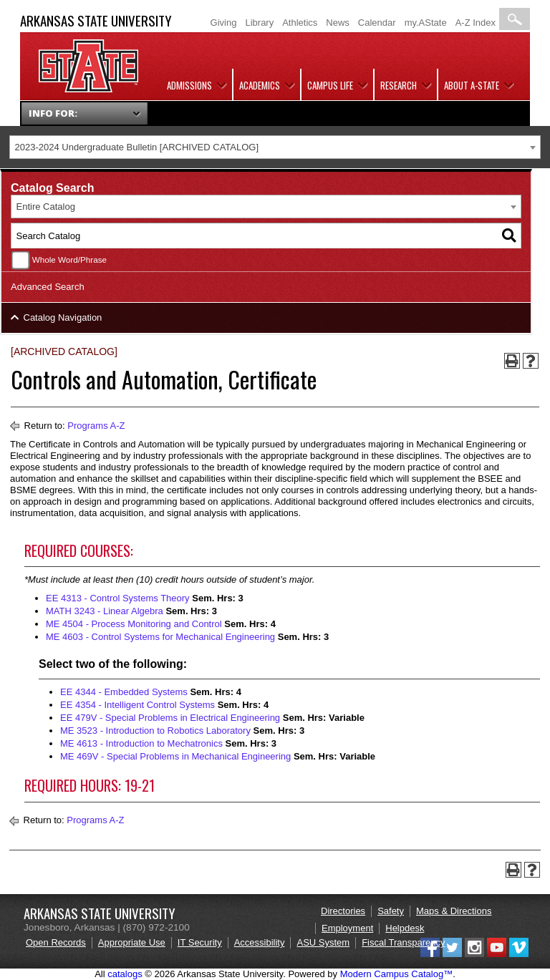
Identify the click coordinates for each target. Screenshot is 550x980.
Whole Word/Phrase (69, 259)
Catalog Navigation (63, 317)
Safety (391, 911)
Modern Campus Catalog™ (397, 974)
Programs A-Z (96, 426)
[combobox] (275, 147)
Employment (347, 928)
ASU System (323, 942)
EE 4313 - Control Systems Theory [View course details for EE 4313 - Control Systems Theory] (118, 598)
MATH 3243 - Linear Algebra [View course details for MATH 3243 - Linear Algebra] (105, 611)
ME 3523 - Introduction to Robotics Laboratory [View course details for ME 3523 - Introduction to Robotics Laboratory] (155, 731)
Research (399, 85)
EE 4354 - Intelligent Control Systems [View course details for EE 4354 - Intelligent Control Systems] (137, 705)
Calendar (377, 23)
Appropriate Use (132, 942)
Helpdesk (405, 928)
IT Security (200, 942)
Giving (224, 23)
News (338, 23)
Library (259, 23)
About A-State (472, 85)
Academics (260, 85)
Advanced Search (48, 287)
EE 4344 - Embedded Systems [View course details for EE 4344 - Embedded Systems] (124, 692)
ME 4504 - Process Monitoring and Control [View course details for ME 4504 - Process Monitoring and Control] (134, 624)
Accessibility (260, 942)
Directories (343, 911)
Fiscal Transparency (403, 942)
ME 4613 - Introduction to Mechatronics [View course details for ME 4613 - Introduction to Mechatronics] (141, 743)
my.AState (426, 23)
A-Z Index (476, 23)
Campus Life (330, 85)
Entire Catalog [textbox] (46, 207)
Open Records (56, 942)
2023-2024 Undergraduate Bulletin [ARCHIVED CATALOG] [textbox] (137, 147)
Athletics (300, 23)
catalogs (125, 974)
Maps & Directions (454, 911)
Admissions (189, 85)
